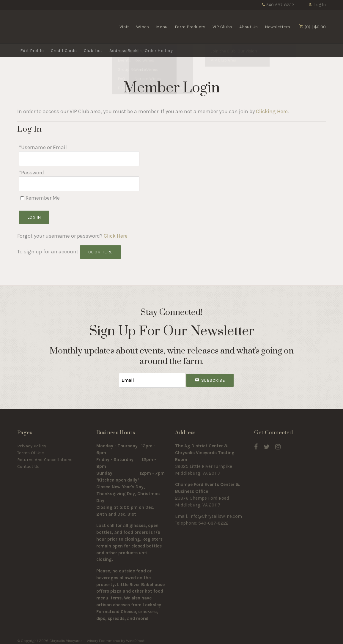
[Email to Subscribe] (152, 378)
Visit (124, 27)
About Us (248, 27)
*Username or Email (43, 147)
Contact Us (28, 464)
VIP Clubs (222, 27)
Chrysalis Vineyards (50, 26)
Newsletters (277, 27)
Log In (317, 5)
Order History (159, 50)
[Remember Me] (22, 196)
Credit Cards (64, 50)
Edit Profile (32, 50)
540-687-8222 (278, 5)
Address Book (123, 50)
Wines (143, 27)
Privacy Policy (32, 443)
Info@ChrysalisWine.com (216, 514)
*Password (31, 172)
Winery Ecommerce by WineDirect (116, 638)
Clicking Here (272, 111)
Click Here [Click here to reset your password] (116, 234)
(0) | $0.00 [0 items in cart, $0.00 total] (312, 27)
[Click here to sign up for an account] (101, 250)
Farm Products (190, 27)
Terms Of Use (31, 450)
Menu (162, 27)
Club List (93, 50)
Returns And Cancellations (45, 457)
